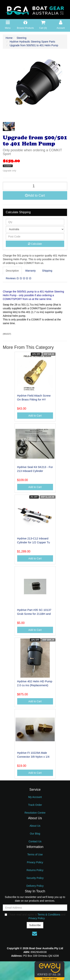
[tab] (13, 271)
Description (12, 271)
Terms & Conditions (49, 915)
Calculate (35, 244)
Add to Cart (35, 195)
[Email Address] (35, 908)
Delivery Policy (35, 886)
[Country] (35, 229)
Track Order (35, 805)
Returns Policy (35, 870)
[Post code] (35, 237)
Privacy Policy (35, 862)
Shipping (47, 271)
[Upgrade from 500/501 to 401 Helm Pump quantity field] (35, 186)
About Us (35, 826)
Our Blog (35, 834)
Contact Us (35, 841)
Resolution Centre (35, 813)
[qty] (35, 222)
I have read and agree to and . (35, 916)
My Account (35, 797)
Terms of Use (35, 854)
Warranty (30, 271)
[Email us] (35, 934)
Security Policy (35, 878)
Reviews (19, 278)
